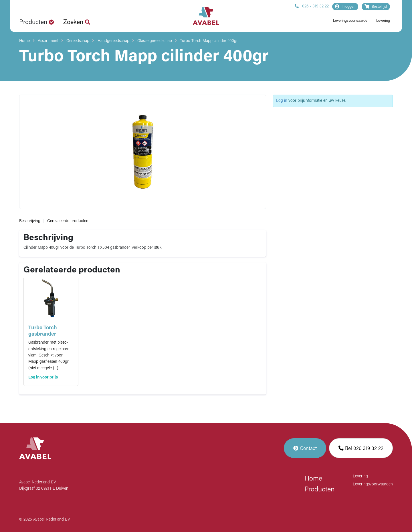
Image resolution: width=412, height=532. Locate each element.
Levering (383, 21)
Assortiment (48, 41)
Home (24, 41)
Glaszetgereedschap (155, 41)
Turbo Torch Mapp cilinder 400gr (209, 41)
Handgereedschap (113, 41)
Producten (319, 490)
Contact (305, 448)
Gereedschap (78, 41)
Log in (282, 101)
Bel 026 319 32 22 (361, 448)
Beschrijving (30, 221)
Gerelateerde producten (68, 221)
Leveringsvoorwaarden (351, 21)
